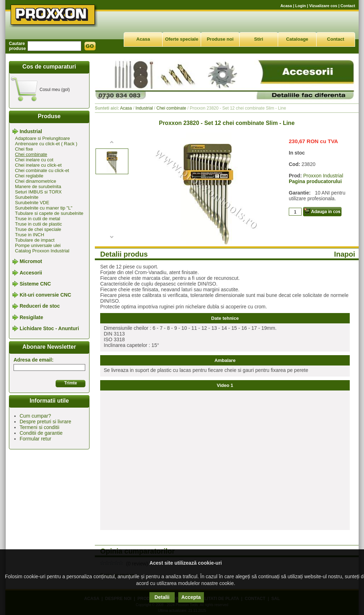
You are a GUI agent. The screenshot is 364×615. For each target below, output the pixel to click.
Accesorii (31, 273)
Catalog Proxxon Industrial (42, 251)
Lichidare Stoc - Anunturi (49, 328)
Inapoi (345, 254)
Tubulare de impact (35, 240)
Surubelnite (27, 197)
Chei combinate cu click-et (42, 170)
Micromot (31, 262)
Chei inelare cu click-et (38, 165)
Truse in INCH (30, 235)
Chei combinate (31, 154)
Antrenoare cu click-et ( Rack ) (46, 144)
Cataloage (297, 39)
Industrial (31, 131)
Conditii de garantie (41, 433)
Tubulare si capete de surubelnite (49, 213)
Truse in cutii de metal (38, 219)
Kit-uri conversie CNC (45, 295)
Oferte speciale (182, 39)
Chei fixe (24, 149)
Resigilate (31, 317)
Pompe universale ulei (38, 245)
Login (301, 6)
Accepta (191, 597)
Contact (348, 6)
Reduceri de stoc (40, 306)
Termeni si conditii (39, 427)
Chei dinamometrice (36, 181)
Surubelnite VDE (32, 203)
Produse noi (220, 39)
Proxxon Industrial (323, 176)
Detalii (162, 597)
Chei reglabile (29, 176)
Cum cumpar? (35, 416)
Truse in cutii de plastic (39, 224)
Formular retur (35, 439)
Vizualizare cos (323, 6)
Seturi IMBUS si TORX (38, 192)
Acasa (286, 6)
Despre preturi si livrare (45, 422)
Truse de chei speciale (38, 229)
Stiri (259, 39)
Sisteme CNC (35, 284)
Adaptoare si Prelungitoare (42, 138)
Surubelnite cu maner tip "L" (44, 208)
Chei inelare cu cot (34, 160)
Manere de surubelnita (38, 186)
